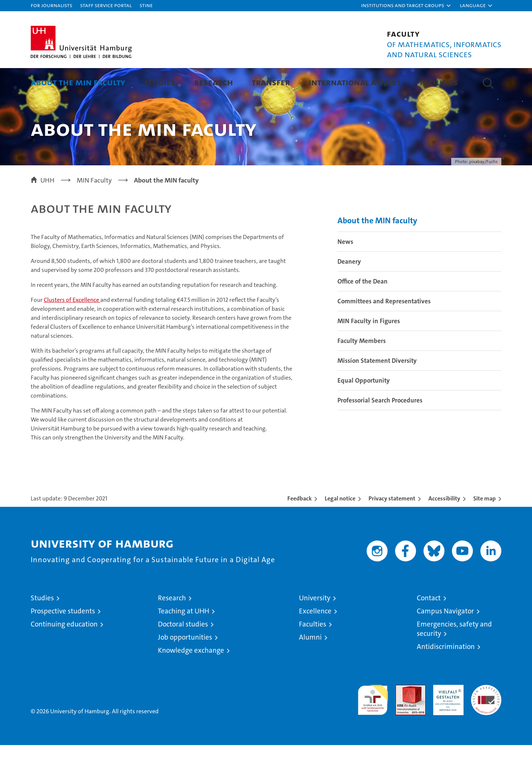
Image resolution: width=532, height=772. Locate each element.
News (345, 269)
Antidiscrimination (446, 673)
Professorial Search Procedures (380, 427)
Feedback (299, 525)
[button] (406, 6)
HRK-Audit (447, 716)
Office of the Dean (363, 308)
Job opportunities (185, 664)
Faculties (313, 651)
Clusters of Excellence (72, 327)
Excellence (315, 638)
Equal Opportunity (364, 407)
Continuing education (64, 651)
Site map (484, 525)
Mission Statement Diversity (377, 387)
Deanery (349, 288)
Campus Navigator (445, 638)
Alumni (310, 664)
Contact (429, 625)
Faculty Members (362, 368)
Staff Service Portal (106, 5)
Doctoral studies (183, 651)
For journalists (51, 5)
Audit (403, 716)
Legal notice (340, 525)
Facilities (439, 82)
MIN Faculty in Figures (369, 348)
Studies (160, 82)
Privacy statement (392, 525)
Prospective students (63, 638)
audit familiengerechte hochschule (373, 724)
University (315, 625)
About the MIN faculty (78, 82)
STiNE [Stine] (146, 5)
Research (214, 82)
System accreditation (486, 720)
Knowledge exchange (191, 677)
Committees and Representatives (384, 328)
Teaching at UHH (184, 638)
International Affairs (355, 82)
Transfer (271, 82)
